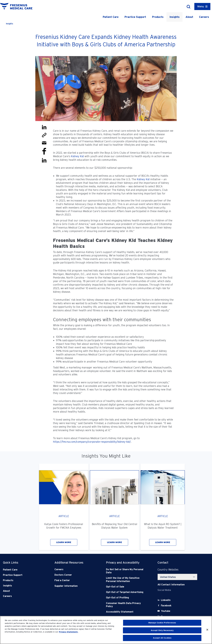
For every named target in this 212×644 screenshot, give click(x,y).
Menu (201, 6)
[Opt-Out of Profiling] (127, 598)
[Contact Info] (171, 585)
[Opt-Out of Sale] (127, 587)
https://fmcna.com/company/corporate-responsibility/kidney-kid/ (92, 442)
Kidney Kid (77, 156)
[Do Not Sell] (127, 571)
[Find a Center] (75, 580)
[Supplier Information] (75, 586)
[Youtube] (166, 611)
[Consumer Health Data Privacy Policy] (127, 605)
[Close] (207, 630)
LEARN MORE (64, 542)
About (189, 17)
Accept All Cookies (162, 638)
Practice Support (135, 17)
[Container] (202, 6)
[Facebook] (166, 606)
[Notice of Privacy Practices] (127, 580)
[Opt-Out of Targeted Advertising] (127, 592)
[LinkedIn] (166, 600)
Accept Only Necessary (162, 630)
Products (158, 17)
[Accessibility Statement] (127, 612)
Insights (175, 17)
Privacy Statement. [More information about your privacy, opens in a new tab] (69, 632)
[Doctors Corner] (75, 575)
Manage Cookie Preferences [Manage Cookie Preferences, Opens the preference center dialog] (162, 623)
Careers (204, 17)
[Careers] (75, 569)
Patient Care (111, 17)
